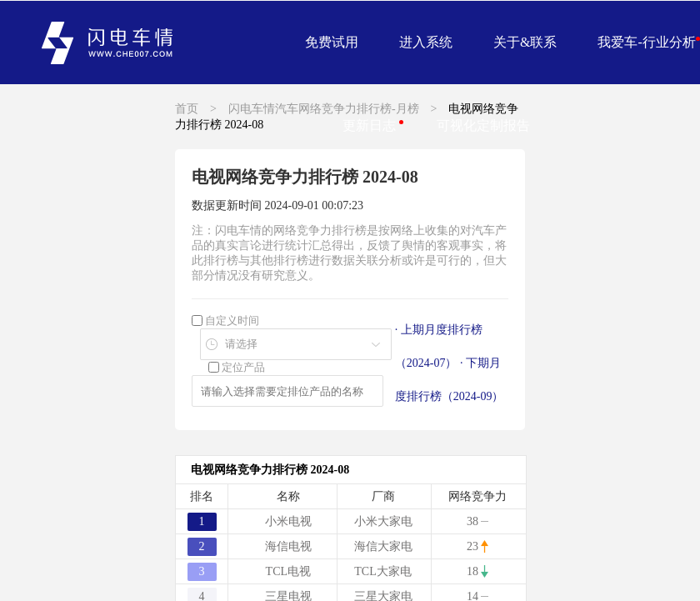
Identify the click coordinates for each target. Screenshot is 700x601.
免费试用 (332, 42)
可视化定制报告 (483, 125)
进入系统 (426, 42)
